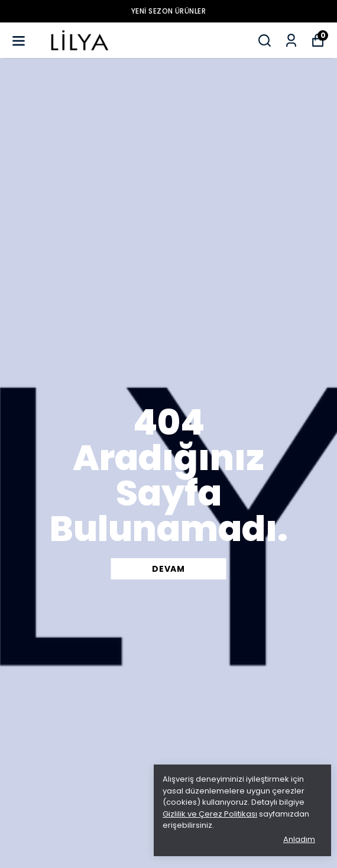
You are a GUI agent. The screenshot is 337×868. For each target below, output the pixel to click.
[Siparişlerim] (291, 41)
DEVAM (168, 569)
